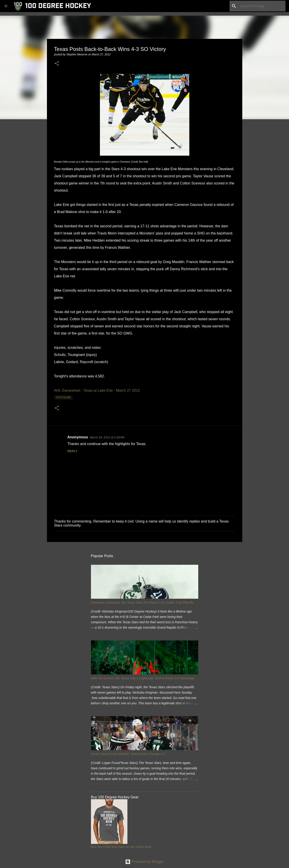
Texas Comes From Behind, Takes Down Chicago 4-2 (128, 754)
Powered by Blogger (144, 862)
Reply (73, 451)
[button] (57, 64)
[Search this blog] (262, 6)
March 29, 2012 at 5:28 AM (107, 437)
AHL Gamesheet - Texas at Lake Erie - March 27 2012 (97, 390)
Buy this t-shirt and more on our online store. (122, 847)
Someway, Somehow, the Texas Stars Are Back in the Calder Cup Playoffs (142, 602)
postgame (63, 397)
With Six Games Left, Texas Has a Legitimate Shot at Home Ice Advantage (143, 678)
